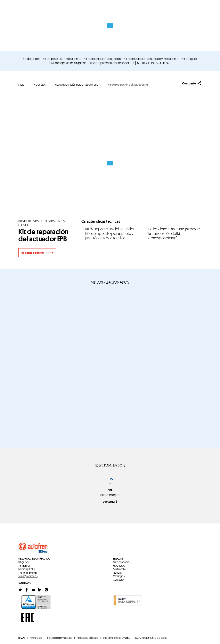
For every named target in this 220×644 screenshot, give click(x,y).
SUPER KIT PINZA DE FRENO (154, 63)
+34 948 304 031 (28, 573)
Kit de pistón (31, 59)
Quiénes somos (122, 562)
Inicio (21, 85)
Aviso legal (36, 638)
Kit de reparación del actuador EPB (112, 63)
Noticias (117, 573)
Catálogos (119, 576)
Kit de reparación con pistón (102, 59)
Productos (119, 566)
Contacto (118, 580)
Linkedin (40, 590)
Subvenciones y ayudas (117, 638)
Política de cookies (87, 638)
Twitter (20, 590)
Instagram (46, 590)
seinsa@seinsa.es (28, 576)
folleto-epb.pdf (110, 495)
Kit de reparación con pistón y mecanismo (151, 59)
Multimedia (119, 569)
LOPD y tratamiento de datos (151, 638)
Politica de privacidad (59, 638)
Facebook (27, 590)
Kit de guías (189, 59)
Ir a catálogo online (33, 253)
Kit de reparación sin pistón (69, 63)
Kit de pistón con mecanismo (62, 59)
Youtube (33, 590)
